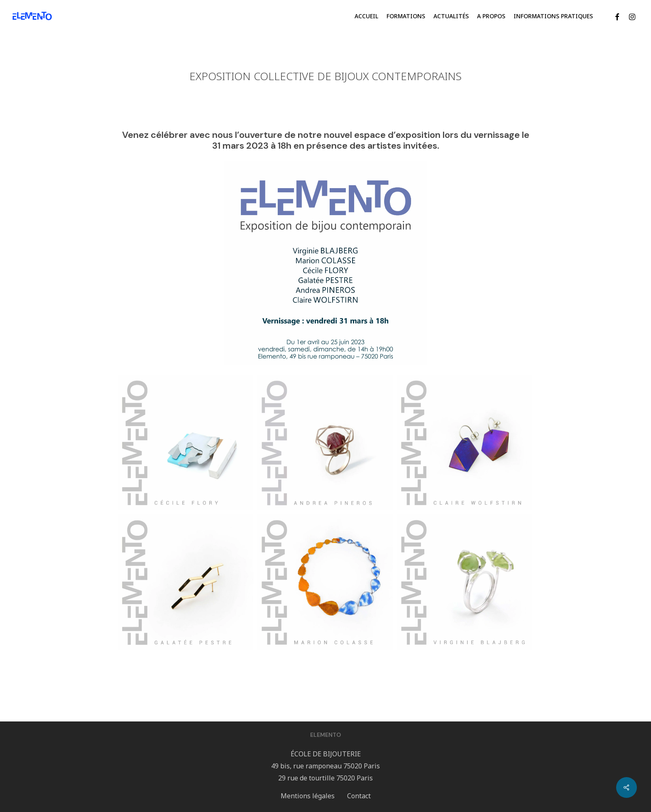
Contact (359, 796)
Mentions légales (308, 796)
